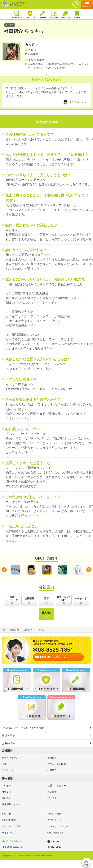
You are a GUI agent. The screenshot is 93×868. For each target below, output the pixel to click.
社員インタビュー (57, 786)
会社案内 (77, 14)
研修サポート (65, 14)
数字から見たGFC (57, 764)
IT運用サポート (17, 14)
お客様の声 (9, 743)
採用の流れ (53, 798)
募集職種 (52, 792)
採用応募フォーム (11, 804)
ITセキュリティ (30, 14)
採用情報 (7, 778)
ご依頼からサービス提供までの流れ (23, 728)
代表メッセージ (10, 758)
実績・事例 (9, 736)
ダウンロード (54, 820)
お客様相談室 (9, 820)
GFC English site (55, 833)
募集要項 (7, 792)
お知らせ (7, 814)
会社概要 (52, 758)
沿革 (4, 764)
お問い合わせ (54, 814)
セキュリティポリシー (59, 826)
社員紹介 (52, 770)
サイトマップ (9, 833)
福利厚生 (7, 798)
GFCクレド (8, 770)
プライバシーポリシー (13, 826)
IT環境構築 (42, 14)
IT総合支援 (54, 14)
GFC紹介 (6, 786)
